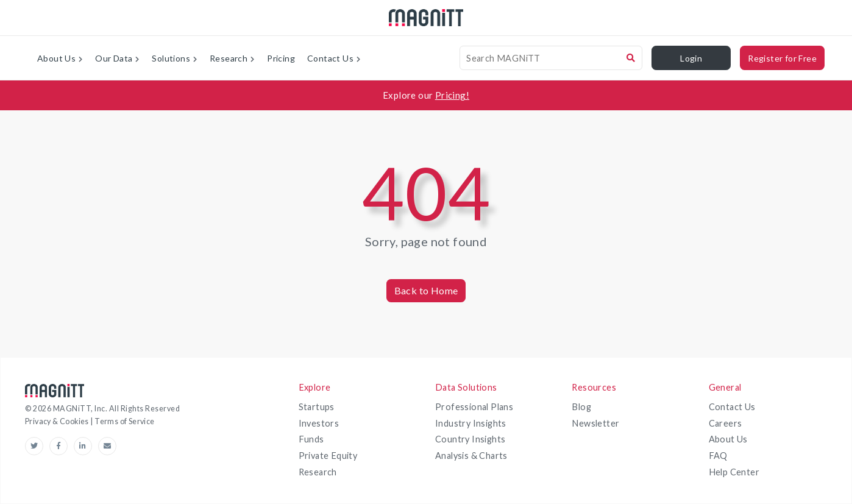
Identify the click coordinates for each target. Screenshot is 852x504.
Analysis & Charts (471, 456)
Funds (311, 439)
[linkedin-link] (86, 446)
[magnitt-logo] (426, 18)
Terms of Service (124, 421)
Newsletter (595, 423)
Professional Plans (474, 407)
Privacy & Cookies (58, 421)
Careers (726, 423)
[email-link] (107, 446)
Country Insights (470, 439)
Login (691, 58)
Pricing (281, 58)
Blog (581, 407)
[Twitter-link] (37, 446)
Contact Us (732, 407)
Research (318, 472)
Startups (317, 407)
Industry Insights (471, 423)
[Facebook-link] (62, 446)
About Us (728, 439)
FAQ (718, 456)
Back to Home (426, 290)
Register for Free (782, 58)
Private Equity (328, 456)
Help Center (734, 472)
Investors (319, 423)
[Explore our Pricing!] (426, 95)
